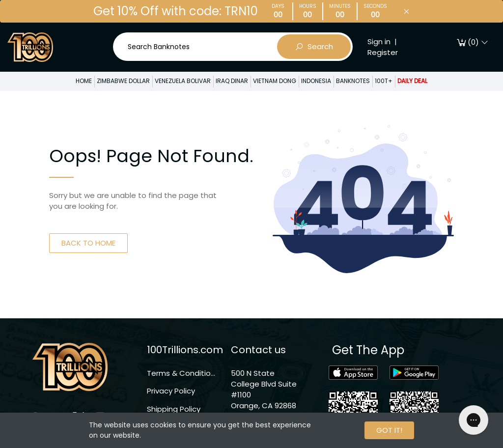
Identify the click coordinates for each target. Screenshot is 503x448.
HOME (84, 81)
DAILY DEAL (412, 81)
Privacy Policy (171, 391)
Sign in (379, 42)
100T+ (384, 81)
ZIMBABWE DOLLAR (123, 81)
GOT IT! (389, 430)
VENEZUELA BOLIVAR (183, 81)
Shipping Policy (174, 409)
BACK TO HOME (88, 243)
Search (314, 47)
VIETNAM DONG (275, 81)
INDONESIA (316, 81)
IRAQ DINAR (232, 81)
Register (383, 52)
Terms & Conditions (182, 373)
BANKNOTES (353, 81)
